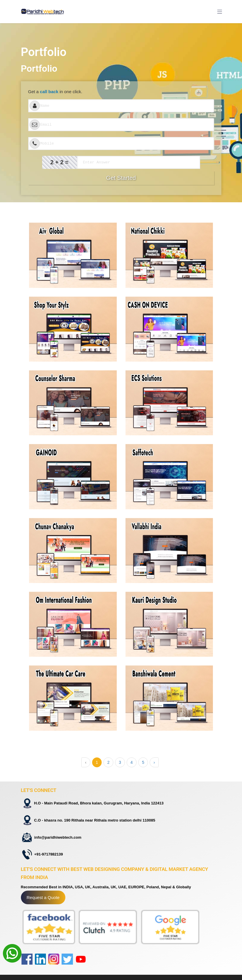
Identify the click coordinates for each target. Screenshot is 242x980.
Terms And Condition (144, 965)
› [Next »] (154, 762)
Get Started (121, 178)
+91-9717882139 (47, 843)
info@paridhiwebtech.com (56, 829)
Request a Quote (43, 884)
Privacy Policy (138, 971)
